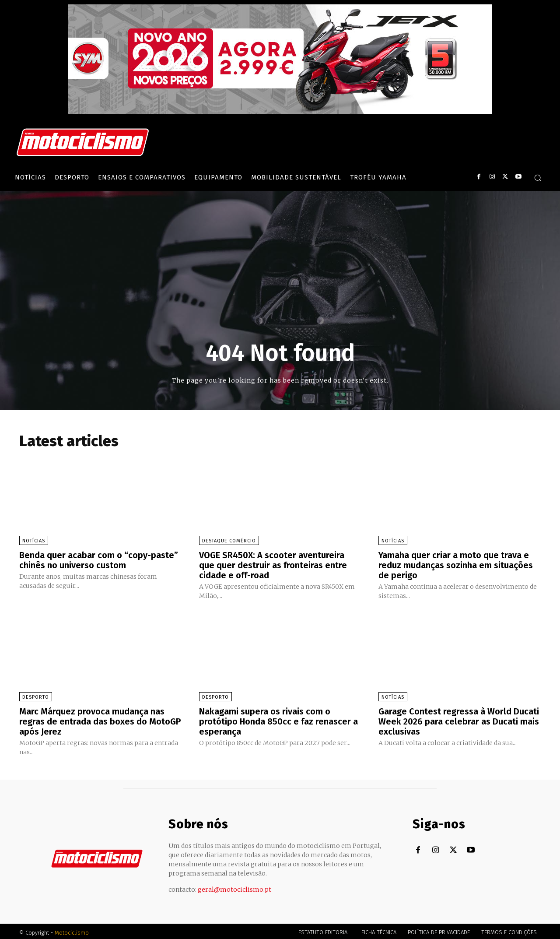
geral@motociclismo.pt (234, 887)
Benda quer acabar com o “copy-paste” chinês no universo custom (99, 560)
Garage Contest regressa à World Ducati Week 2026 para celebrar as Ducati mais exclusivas (459, 720)
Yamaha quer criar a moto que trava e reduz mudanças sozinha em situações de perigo (456, 565)
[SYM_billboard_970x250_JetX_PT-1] (280, 112)
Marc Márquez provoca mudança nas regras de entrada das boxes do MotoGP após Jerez (100, 720)
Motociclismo (72, 930)
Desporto (36, 696)
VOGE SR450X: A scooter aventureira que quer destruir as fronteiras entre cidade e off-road (273, 565)
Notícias (34, 541)
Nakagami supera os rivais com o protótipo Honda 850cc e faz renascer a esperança (279, 720)
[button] (538, 178)
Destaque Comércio (229, 541)
